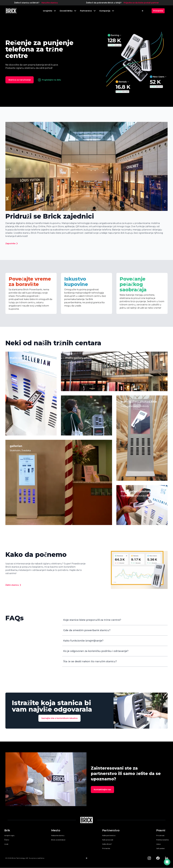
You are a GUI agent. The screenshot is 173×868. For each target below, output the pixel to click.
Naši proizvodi (108, 840)
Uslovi (159, 844)
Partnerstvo (111, 830)
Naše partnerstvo (109, 835)
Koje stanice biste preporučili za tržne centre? (92, 620)
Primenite (106, 848)
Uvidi (6, 844)
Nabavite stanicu (58, 835)
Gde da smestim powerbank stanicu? (87, 630)
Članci (7, 840)
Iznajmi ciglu (9, 835)
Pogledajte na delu (49, 80)
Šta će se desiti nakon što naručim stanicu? (90, 661)
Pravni (161, 830)
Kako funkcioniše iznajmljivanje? (83, 641)
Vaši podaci (160, 848)
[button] (167, 862)
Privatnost (160, 835)
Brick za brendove (58, 840)
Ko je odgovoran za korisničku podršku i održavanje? (96, 651)
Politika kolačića (162, 840)
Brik (7, 830)
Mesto (56, 830)
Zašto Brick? (107, 844)
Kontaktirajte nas (102, 790)
